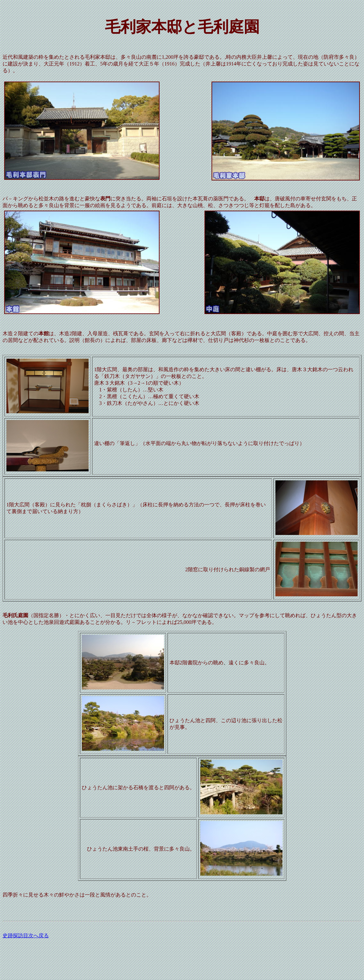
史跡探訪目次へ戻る (26, 936)
